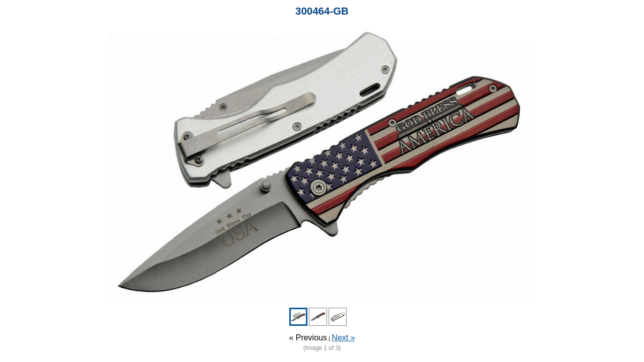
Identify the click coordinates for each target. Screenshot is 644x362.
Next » (343, 338)
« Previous (308, 338)
